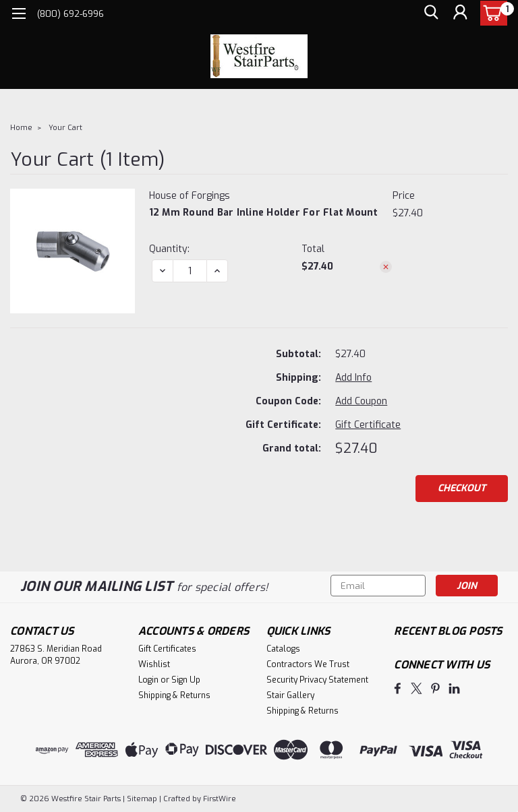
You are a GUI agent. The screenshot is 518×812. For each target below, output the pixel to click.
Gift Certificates (167, 649)
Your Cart (65, 128)
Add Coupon (361, 401)
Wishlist (154, 664)
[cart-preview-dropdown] (491, 13)
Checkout (462, 488)
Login (148, 680)
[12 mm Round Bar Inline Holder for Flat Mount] (190, 271)
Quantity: (169, 249)
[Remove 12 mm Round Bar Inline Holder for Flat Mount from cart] (386, 267)
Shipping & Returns (174, 695)
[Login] (460, 14)
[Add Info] (353, 378)
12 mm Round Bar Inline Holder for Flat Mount (264, 213)
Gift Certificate (368, 425)
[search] (430, 14)
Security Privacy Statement (317, 680)
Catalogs (283, 649)
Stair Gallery (290, 695)
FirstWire (219, 799)
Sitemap (142, 799)
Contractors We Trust (308, 664)
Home (21, 128)
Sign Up (186, 680)
